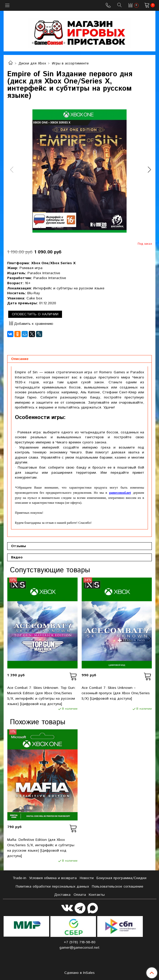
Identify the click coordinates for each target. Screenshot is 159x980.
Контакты (97, 895)
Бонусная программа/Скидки (121, 878)
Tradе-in (19, 878)
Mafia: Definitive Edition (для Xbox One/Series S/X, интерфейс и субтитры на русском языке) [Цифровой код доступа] (41, 848)
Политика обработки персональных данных (52, 887)
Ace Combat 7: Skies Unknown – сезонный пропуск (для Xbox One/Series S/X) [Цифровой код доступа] (116, 693)
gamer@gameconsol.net (79, 948)
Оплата (80, 895)
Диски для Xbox (32, 63)
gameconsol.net (120, 493)
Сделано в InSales (79, 973)
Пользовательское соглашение (118, 887)
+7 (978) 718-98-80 (80, 942)
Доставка (62, 895)
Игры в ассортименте (70, 63)
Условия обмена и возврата (53, 878)
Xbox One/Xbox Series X (53, 263)
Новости (87, 878)
